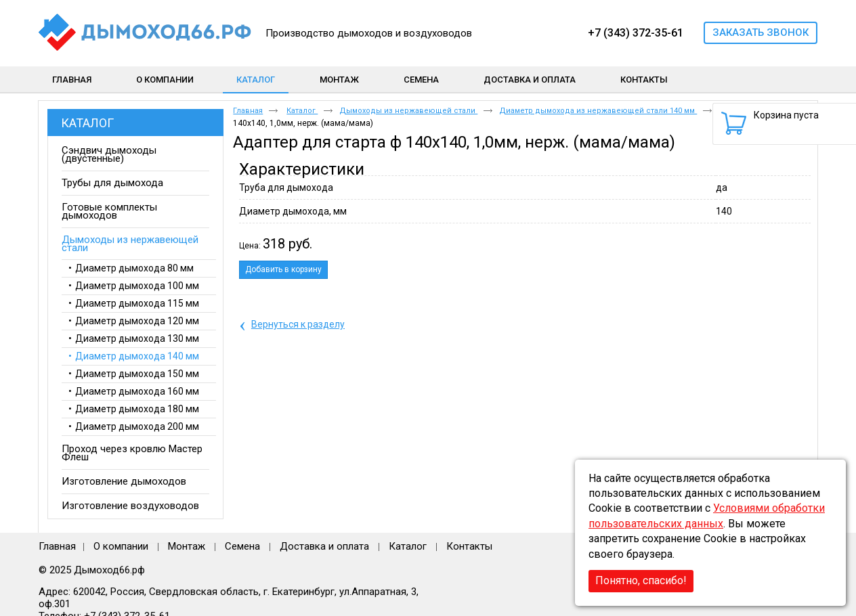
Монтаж (188, 546)
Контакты (469, 546)
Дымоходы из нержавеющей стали (408, 111)
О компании (121, 546)
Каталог (256, 80)
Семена (242, 546)
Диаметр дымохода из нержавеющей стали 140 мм (598, 111)
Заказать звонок (761, 32)
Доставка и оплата (324, 546)
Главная (248, 111)
